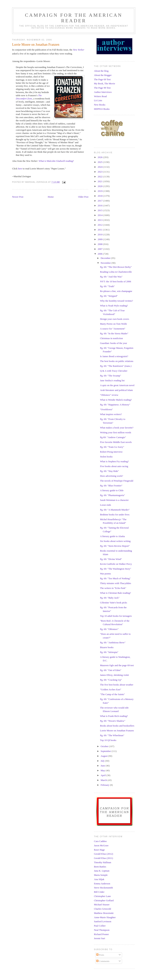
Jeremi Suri (100, 938)
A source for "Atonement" (113, 329)
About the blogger (103, 75)
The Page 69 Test (102, 79)
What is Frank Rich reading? (114, 716)
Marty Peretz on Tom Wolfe (113, 324)
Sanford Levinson (103, 921)
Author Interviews (103, 92)
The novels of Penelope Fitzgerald (116, 481)
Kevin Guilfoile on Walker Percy (116, 564)
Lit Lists (98, 100)
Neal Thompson (102, 930)
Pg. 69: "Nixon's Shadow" (113, 721)
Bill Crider (99, 892)
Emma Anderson (102, 884)
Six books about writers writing (115, 541)
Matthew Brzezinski (104, 913)
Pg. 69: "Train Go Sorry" (112, 447)
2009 (100, 239)
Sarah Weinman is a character (114, 500)
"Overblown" (106, 409)
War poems (105, 574)
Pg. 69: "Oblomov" (109, 629)
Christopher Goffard (104, 900)
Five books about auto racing (114, 466)
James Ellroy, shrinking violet (114, 675)
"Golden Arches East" (111, 689)
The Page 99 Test (102, 88)
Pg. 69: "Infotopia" (109, 652)
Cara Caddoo (100, 841)
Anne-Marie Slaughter (105, 917)
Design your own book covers (114, 319)
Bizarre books (107, 647)
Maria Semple (101, 875)
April (104, 775)
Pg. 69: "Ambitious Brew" (113, 642)
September (106, 751)
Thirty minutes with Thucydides (115, 583)
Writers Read (100, 96)
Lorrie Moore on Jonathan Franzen (117, 730)
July (103, 761)
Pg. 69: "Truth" (107, 286)
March (104, 780)
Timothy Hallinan (103, 862)
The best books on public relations (117, 361)
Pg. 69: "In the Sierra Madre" (114, 333)
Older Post (83, 197)
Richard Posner (101, 934)
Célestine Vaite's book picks (113, 603)
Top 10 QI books (108, 740)
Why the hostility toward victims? (116, 301)
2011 (100, 230)
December (106, 258)
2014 (100, 215)
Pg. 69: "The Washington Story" (115, 569)
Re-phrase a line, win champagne (116, 291)
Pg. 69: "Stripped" (109, 296)
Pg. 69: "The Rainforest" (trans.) (116, 366)
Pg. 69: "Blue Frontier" (111, 486)
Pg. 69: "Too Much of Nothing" (115, 578)
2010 (100, 234)
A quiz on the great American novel (117, 385)
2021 (100, 181)
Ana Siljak (99, 879)
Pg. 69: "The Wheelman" (112, 735)
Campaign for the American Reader (74, 18)
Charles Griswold (102, 909)
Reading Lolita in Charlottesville (116, 272)
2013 (100, 220)
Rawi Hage (99, 850)
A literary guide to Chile (112, 490)
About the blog (101, 71)
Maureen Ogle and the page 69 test (117, 665)
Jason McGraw (101, 845)
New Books (100, 105)
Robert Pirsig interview (111, 452)
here (20, 169)
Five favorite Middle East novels (116, 442)
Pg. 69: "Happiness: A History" (115, 405)
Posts (100, 955)
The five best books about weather (117, 685)
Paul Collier (100, 926)
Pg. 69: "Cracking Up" (111, 680)
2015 (100, 210)
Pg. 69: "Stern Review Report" (115, 546)
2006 (100, 254)
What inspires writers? (111, 414)
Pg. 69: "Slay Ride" (109, 471)
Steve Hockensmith (103, 888)
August (104, 756)
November (106, 263)
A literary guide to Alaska (112, 536)
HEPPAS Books (102, 109)
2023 (100, 172)
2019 (100, 191)
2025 (100, 162)
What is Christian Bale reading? (115, 593)
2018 (100, 196)
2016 (100, 205)
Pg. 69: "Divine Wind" (111, 559)
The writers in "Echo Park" (113, 588)
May (103, 770)
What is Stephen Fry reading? (114, 461)
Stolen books (106, 457)
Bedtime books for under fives (115, 515)
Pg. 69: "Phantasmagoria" (112, 495)
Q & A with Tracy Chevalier (114, 371)
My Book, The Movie (104, 83)
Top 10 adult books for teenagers (116, 616)
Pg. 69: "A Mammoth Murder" (115, 510)
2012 (100, 225)
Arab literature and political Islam (116, 390)
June (103, 766)
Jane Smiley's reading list (112, 380)
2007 (100, 249)
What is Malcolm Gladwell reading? (56, 161)
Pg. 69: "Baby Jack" (110, 598)
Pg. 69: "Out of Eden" (111, 670)
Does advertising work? (111, 476)
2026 (100, 157)
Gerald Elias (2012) (104, 854)
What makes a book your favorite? (117, 428)
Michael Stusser (102, 905)
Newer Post (18, 197)
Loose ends (105, 505)
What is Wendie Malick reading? (116, 400)
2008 (100, 244)
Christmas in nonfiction (111, 338)
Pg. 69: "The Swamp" (110, 376)
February (105, 785)
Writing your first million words (115, 432)
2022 (100, 177)
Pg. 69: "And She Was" (111, 277)
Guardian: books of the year (113, 343)
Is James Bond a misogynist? (114, 356)
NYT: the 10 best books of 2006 (115, 281)
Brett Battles (100, 867)
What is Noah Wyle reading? (114, 306)
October (105, 746)
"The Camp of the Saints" (112, 694)
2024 (100, 167)
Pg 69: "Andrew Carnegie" (113, 437)
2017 (100, 201)
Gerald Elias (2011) (103, 858)
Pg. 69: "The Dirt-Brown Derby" (116, 267)
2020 (100, 186)
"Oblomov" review (109, 395)
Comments (103, 961)
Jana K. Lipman (102, 871)
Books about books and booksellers (117, 726)
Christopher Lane (102, 896)
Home (51, 197)
